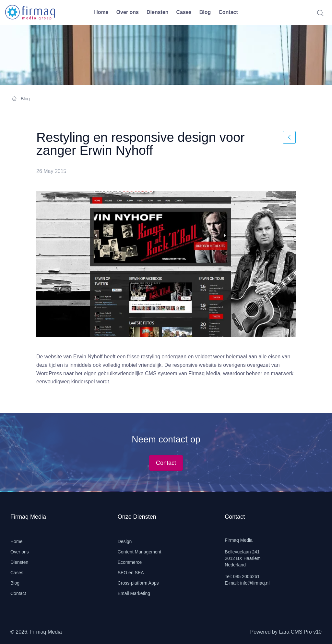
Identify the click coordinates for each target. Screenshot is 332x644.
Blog (205, 12)
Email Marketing (134, 593)
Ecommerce (130, 562)
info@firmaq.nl (255, 583)
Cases (184, 12)
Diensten (158, 12)
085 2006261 (246, 576)
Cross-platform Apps (138, 583)
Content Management (140, 552)
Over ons (128, 12)
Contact (228, 12)
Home (101, 12)
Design (125, 541)
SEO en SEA (131, 573)
